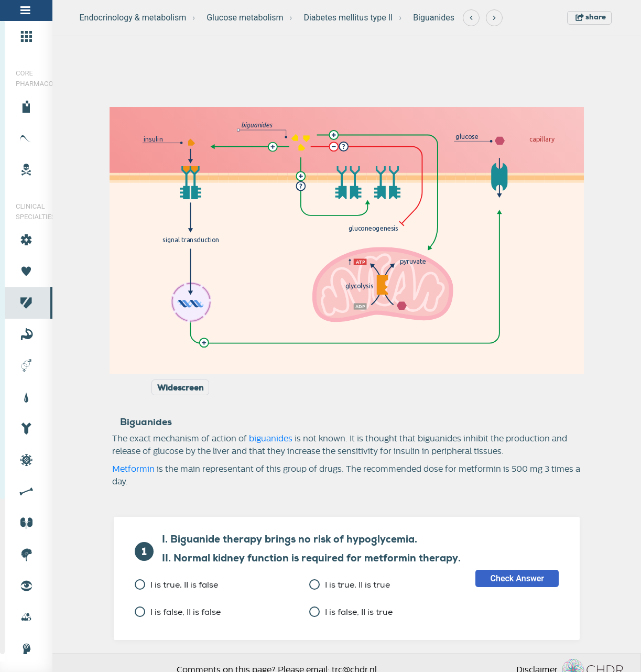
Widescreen (180, 388)
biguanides (271, 439)
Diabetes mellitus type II (348, 18)
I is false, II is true (351, 612)
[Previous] (471, 18)
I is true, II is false (176, 585)
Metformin (133, 469)
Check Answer (517, 578)
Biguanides (434, 18)
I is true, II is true (350, 585)
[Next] (494, 18)
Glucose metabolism (245, 18)
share (591, 17)
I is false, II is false (178, 612)
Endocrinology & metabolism (133, 18)
